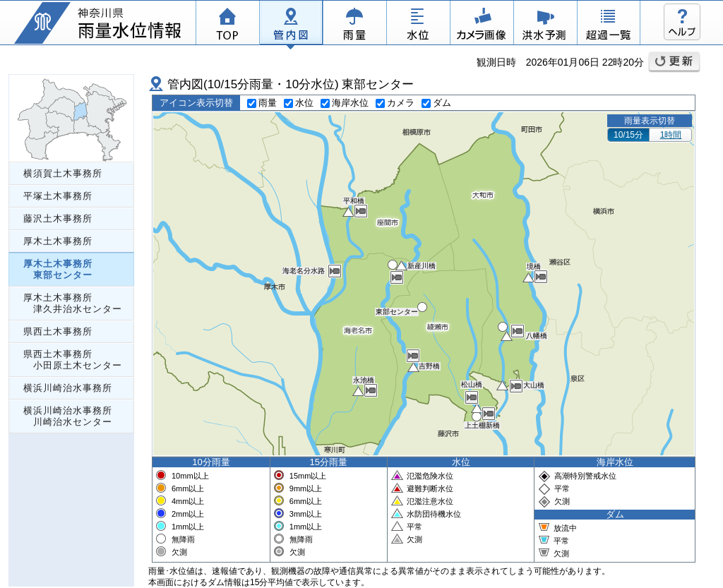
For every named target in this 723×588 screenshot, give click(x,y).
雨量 (354, 25)
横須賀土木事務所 (63, 173)
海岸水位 (345, 103)
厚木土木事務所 (58, 241)
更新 (674, 62)
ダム (436, 103)
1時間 (671, 135)
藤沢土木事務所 (58, 218)
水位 (418, 25)
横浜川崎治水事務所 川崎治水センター (68, 416)
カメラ (482, 25)
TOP (227, 25)
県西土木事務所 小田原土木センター (73, 360)
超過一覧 (609, 25)
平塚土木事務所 (58, 196)
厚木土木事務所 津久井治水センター (73, 303)
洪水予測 (545, 25)
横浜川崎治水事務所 (68, 388)
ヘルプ (682, 22)
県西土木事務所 (58, 331)
